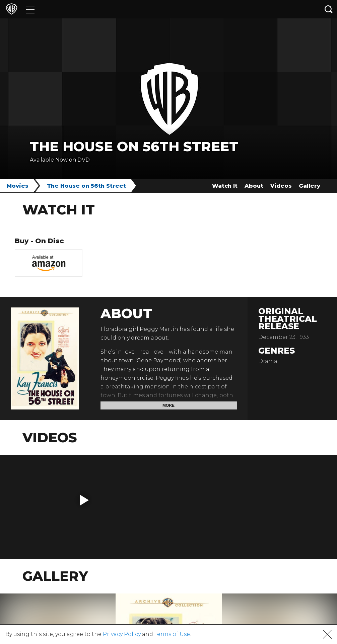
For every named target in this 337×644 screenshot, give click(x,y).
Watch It (225, 186)
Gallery (310, 186)
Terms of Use (172, 634)
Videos (281, 186)
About (254, 186)
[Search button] (329, 9)
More (168, 405)
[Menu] (30, 9)
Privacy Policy (122, 634)
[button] (84, 500)
